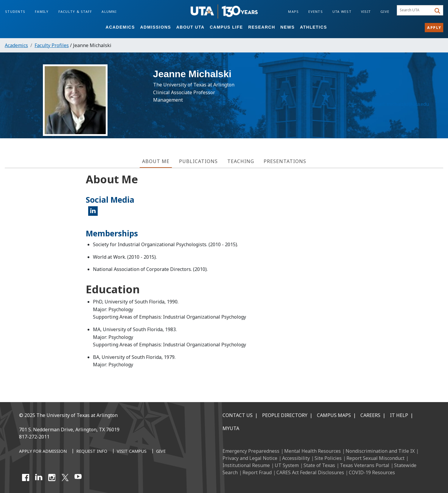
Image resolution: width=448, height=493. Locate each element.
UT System (287, 465)
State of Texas (319, 465)
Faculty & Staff (75, 11)
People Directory (285, 415)
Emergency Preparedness (251, 451)
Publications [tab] (198, 161)
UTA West (342, 11)
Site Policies (328, 458)
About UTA (190, 27)
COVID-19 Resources (372, 472)
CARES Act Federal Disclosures (310, 472)
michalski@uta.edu (407, 107)
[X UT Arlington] (65, 478)
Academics (120, 27)
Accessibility (296, 458)
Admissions (155, 27)
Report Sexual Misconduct (375, 458)
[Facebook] (26, 478)
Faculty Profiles (52, 45)
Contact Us (238, 415)
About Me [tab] (156, 161)
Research (262, 27)
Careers (370, 415)
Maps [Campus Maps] (293, 11)
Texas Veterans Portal (365, 465)
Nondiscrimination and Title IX (380, 451)
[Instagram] (52, 478)
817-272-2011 (34, 437)
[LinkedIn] (39, 478)
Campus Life (226, 27)
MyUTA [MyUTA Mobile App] (231, 428)
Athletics (314, 27)
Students (15, 11)
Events (316, 11)
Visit (366, 11)
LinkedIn (95, 213)
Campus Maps (334, 415)
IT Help (399, 415)
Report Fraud (257, 472)
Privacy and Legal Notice (250, 458)
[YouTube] (78, 478)
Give (385, 11)
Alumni (109, 11)
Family (42, 11)
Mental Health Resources (312, 451)
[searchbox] (415, 10)
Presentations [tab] (285, 161)
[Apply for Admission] (43, 452)
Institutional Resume (246, 465)
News (287, 27)
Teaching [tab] (241, 161)
